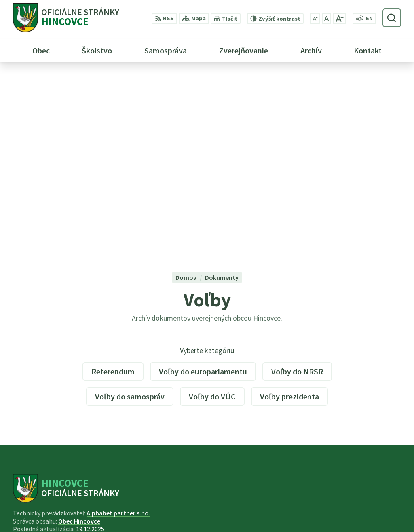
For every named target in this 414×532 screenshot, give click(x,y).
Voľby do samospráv (130, 218)
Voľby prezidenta (289, 218)
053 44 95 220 (341, 505)
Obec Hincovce (79, 343)
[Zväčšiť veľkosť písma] (339, 19)
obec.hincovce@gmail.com (362, 514)
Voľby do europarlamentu (203, 193)
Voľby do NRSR (297, 193)
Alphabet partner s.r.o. (118, 336)
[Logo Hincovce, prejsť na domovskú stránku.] (66, 18)
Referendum (113, 193)
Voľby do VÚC (212, 218)
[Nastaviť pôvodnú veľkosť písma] (326, 19)
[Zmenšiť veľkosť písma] (315, 19)
